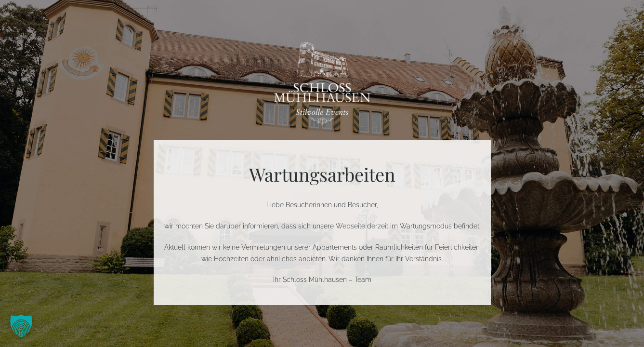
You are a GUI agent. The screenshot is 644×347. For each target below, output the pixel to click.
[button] (21, 326)
